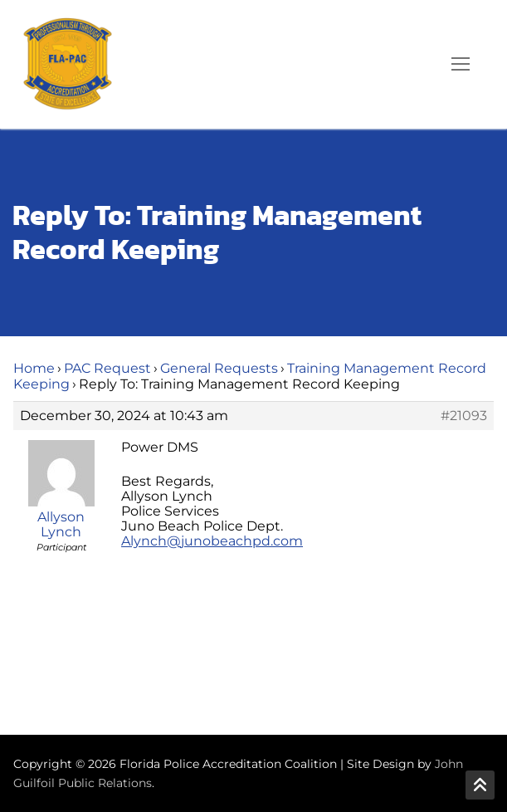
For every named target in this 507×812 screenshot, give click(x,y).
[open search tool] (413, 64)
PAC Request (107, 368)
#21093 (464, 416)
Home (34, 368)
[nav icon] (461, 65)
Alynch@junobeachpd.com (212, 541)
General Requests (219, 368)
